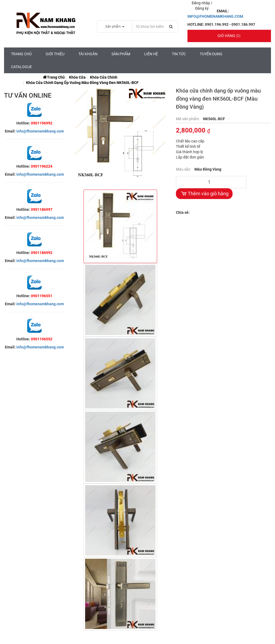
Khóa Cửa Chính (104, 77)
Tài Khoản (88, 54)
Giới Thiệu (55, 54)
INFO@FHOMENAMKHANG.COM (215, 16)
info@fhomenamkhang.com (40, 131)
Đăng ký (202, 8)
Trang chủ (21, 54)
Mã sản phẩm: (188, 119)
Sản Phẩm (121, 54)
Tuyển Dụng (211, 54)
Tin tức (179, 54)
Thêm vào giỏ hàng (204, 194)
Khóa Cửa (77, 77)
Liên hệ (151, 54)
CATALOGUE (21, 67)
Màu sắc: (184, 169)
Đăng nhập (201, 3)
